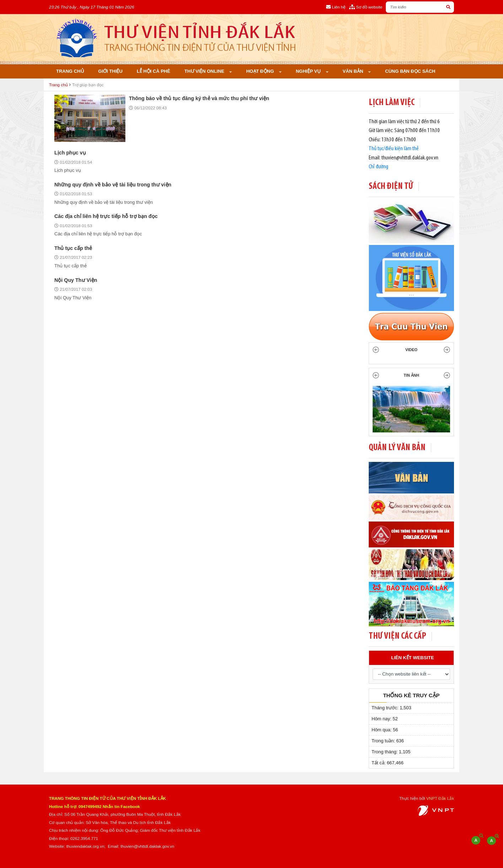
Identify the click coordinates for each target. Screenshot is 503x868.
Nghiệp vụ (309, 71)
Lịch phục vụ (70, 153)
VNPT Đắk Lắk (440, 798)
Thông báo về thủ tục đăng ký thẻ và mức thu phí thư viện (199, 98)
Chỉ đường (378, 167)
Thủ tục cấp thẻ (73, 248)
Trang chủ (70, 71)
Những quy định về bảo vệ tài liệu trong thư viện (113, 185)
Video (411, 350)
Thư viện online (205, 71)
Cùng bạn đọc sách (410, 71)
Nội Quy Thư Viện (76, 280)
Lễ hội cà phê (153, 71)
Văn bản (354, 71)
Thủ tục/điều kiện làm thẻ (394, 149)
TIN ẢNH (411, 375)
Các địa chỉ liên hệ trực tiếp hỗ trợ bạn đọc (106, 216)
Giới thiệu (110, 71)
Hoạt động (261, 71)
